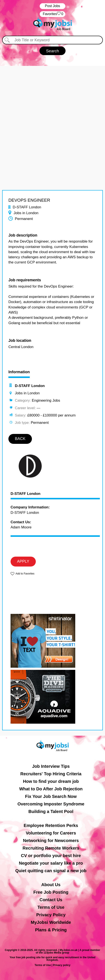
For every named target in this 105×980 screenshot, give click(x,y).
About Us (51, 885)
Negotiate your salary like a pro (51, 863)
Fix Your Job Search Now (51, 796)
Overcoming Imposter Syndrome (51, 804)
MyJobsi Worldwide (51, 922)
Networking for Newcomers (51, 841)
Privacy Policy (51, 915)
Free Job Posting (51, 892)
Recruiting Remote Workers (51, 848)
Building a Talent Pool (51, 811)
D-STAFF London (25, 494)
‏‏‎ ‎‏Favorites (52, 14)
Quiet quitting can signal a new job (51, 871)
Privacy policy (62, 965)
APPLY (23, 561)
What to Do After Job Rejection (51, 789)
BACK (20, 439)
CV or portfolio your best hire (51, 856)
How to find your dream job (51, 781)
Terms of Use (51, 907)
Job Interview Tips (51, 766)
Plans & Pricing (51, 930)
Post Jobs (52, 6)
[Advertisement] (52, 118)
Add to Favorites (25, 574)
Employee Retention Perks (51, 825)
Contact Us (51, 900)
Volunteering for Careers (51, 833)
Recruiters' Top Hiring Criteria (51, 774)
